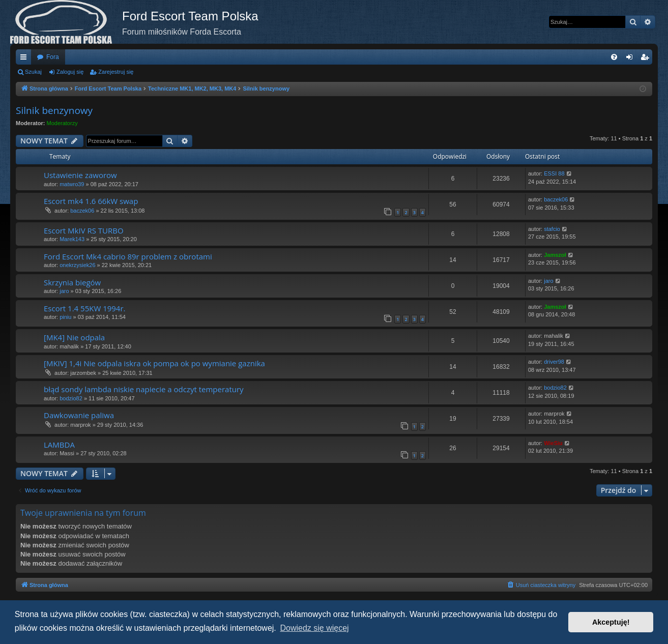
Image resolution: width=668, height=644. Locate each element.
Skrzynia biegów (72, 282)
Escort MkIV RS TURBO (84, 230)
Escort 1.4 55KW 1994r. (85, 308)
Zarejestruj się (116, 72)
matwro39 (72, 184)
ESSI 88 (554, 173)
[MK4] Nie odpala (74, 337)
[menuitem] (614, 57)
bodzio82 (71, 398)
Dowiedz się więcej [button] (314, 628)
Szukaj (33, 72)
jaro (64, 291)
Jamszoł (555, 255)
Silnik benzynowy (54, 110)
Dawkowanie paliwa (79, 415)
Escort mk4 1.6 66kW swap (91, 201)
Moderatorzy (62, 123)
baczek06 (82, 211)
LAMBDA (59, 445)
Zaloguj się (70, 72)
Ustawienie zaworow (80, 175)
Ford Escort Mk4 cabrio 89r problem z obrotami (128, 256)
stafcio (552, 229)
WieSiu (553, 443)
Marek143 (72, 239)
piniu (65, 317)
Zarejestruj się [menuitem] (647, 59)
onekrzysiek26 (77, 265)
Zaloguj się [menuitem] (632, 59)
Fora (53, 57)
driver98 (554, 362)
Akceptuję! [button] (611, 622)
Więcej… (25, 59)
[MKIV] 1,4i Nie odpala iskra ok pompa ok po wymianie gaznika (154, 363)
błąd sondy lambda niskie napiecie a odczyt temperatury (144, 389)
